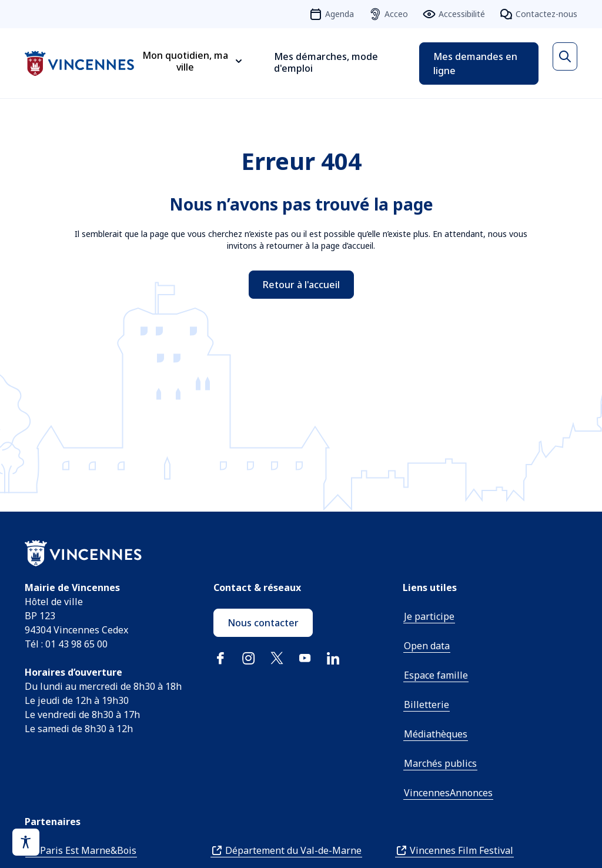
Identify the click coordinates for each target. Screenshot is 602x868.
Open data (427, 646)
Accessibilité (462, 14)
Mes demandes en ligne (475, 64)
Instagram (249, 658)
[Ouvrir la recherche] (565, 56)
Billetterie (427, 705)
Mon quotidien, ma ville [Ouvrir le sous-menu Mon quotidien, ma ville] (185, 61)
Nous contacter (263, 623)
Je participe (429, 616)
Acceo (396, 14)
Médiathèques (436, 734)
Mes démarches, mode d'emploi (326, 62)
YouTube (305, 658)
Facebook (220, 658)
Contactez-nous (546, 14)
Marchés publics (440, 763)
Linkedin (333, 658)
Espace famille (436, 675)
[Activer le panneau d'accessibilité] (26, 842)
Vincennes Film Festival (461, 850)
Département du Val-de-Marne (293, 850)
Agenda (340, 14)
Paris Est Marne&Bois (88, 850)
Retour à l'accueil (301, 285)
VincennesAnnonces (448, 793)
